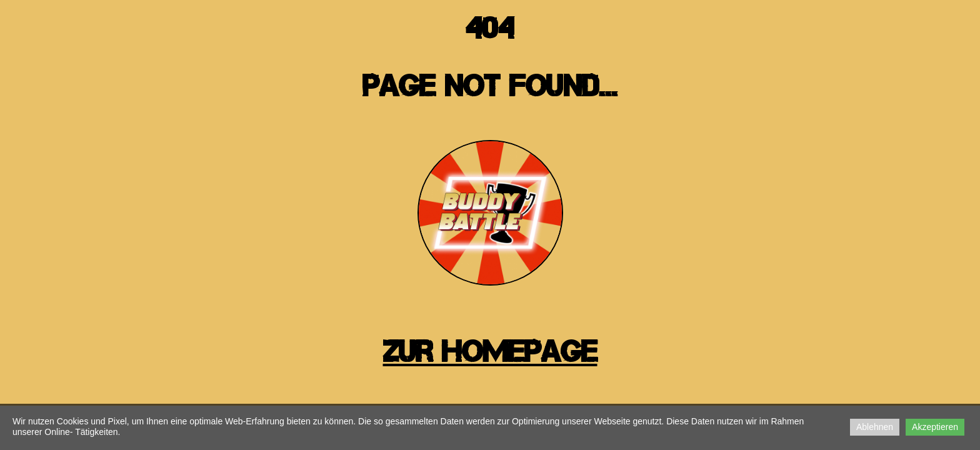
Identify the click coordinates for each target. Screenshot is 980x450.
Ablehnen (875, 427)
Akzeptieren (935, 427)
